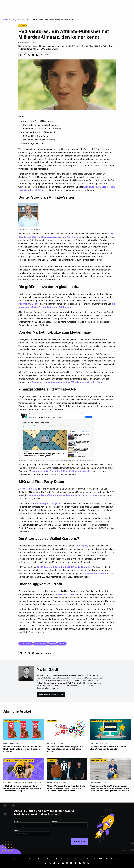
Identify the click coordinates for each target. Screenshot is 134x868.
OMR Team (51, 743)
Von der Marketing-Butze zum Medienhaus (43, 129)
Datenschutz (91, 859)
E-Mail (17, 830)
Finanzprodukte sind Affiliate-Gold (39, 132)
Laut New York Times (64, 594)
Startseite (7, 20)
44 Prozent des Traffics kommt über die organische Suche (58, 495)
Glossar (69, 859)
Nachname (56, 821)
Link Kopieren (47, 55)
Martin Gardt (9, 743)
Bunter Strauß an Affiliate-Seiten (38, 121)
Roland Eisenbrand (12, 783)
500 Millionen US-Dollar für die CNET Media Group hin (64, 567)
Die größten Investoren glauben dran (40, 125)
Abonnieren (79, 842)
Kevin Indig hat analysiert (48, 504)
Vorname (18, 821)
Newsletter (59, 859)
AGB (101, 859)
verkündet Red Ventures (97, 574)
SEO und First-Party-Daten (36, 136)
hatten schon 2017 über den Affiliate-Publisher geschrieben (62, 471)
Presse (41, 859)
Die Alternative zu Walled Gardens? (40, 140)
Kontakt (49, 859)
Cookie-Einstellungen (113, 859)
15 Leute (93, 495)
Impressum (79, 859)
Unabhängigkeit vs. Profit (35, 143)
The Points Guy (29, 489)
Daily (14, 20)
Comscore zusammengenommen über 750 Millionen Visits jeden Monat (67, 382)
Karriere (32, 859)
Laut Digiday (82, 546)
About (24, 859)
